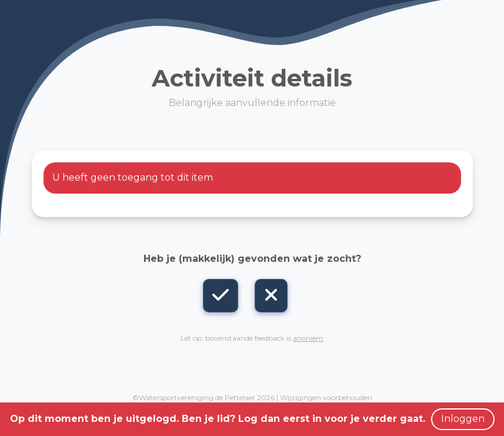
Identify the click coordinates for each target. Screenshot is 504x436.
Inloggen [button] (463, 419)
